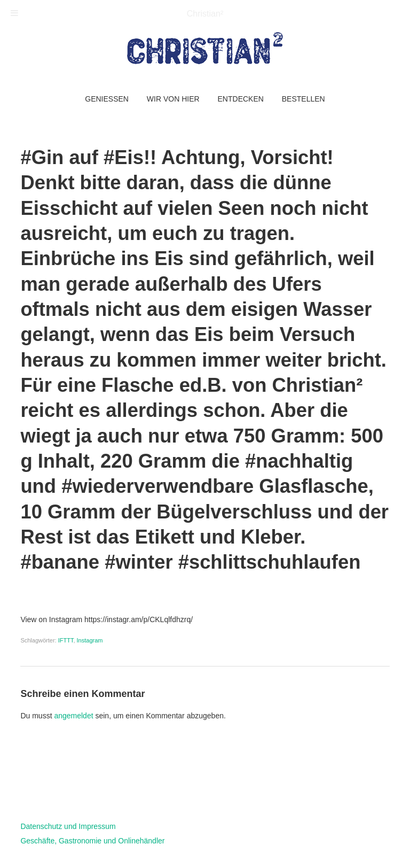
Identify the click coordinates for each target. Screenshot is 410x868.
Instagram (90, 640)
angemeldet (73, 716)
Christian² (205, 14)
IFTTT (66, 640)
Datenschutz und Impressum (68, 826)
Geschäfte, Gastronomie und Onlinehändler (92, 841)
